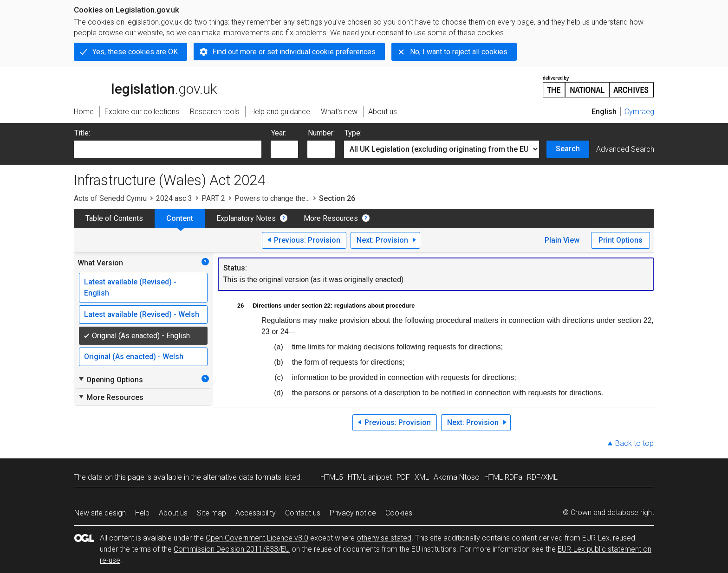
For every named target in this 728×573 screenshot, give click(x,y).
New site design (100, 513)
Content (180, 218)
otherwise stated (384, 538)
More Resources (331, 218)
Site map (211, 513)
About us (173, 513)
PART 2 (213, 198)
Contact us (303, 513)
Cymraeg (639, 112)
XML (422, 477)
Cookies (399, 513)
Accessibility (256, 513)
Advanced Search (625, 149)
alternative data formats (242, 477)
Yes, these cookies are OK (135, 52)
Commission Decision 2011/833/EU (232, 549)
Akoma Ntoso (457, 477)
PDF (403, 477)
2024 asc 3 (174, 198)
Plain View (562, 240)
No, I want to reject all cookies (459, 52)
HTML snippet (370, 477)
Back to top (634, 443)
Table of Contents (114, 218)
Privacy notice (353, 513)
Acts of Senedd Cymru (110, 198)
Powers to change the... (272, 198)
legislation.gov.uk (145, 86)
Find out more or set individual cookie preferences (294, 52)
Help (142, 513)
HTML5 (332, 477)
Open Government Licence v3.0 (257, 538)
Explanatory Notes (246, 218)
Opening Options (110, 380)
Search (568, 149)
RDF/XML (542, 477)
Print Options (621, 240)
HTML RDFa (503, 477)
